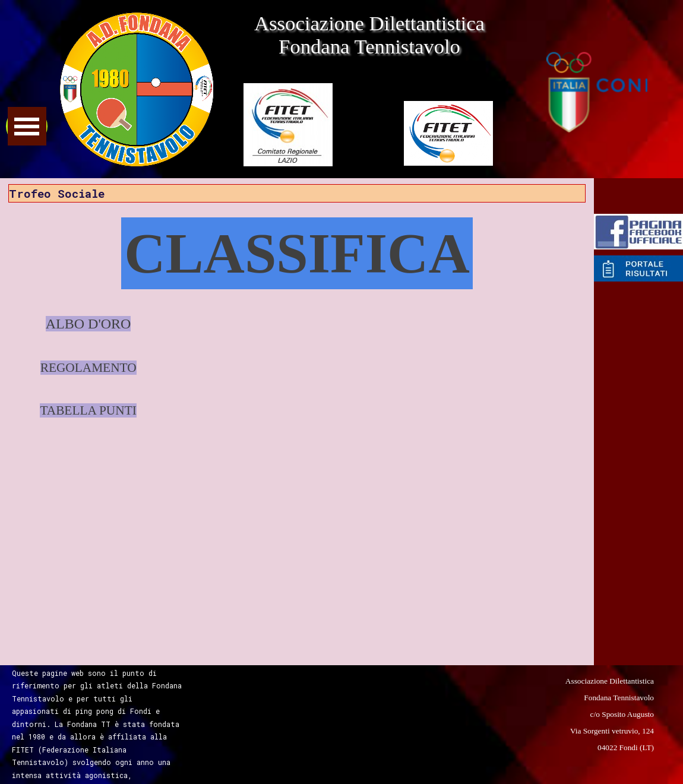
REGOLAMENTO (88, 368)
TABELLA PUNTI (88, 410)
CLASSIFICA (297, 253)
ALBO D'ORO (88, 324)
